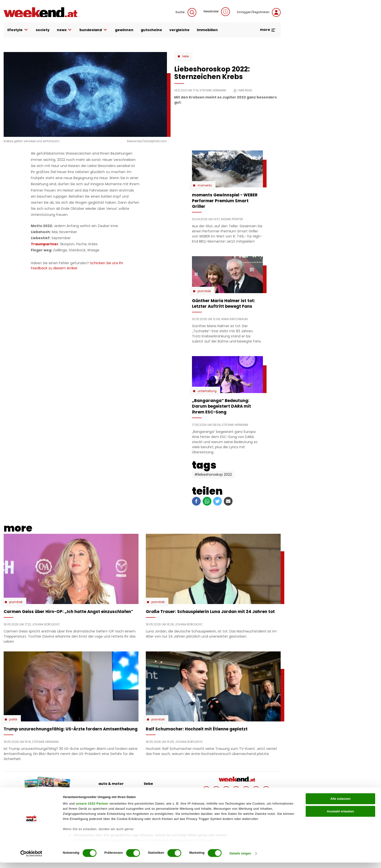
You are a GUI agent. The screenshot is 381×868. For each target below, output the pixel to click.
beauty (105, 791)
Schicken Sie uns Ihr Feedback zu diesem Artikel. (77, 266)
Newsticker (217, 12)
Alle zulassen (340, 804)
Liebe (186, 56)
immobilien (207, 30)
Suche (186, 12)
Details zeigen (240, 859)
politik (150, 791)
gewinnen (124, 30)
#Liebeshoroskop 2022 (213, 474)
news (65, 30)
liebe (148, 784)
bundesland (94, 30)
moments (205, 185)
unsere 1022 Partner (92, 809)
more (268, 30)
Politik (13, 719)
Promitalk (204, 291)
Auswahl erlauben (340, 817)
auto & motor (111, 784)
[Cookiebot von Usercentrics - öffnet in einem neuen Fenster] (31, 859)
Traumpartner (45, 244)
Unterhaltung (207, 391)
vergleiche (179, 30)
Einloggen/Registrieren (259, 12)
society (43, 30)
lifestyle (18, 30)
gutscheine (151, 30)
